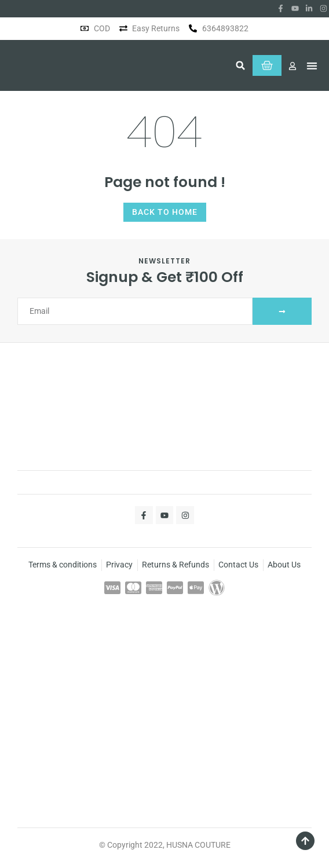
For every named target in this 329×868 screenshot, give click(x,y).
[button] (240, 65)
